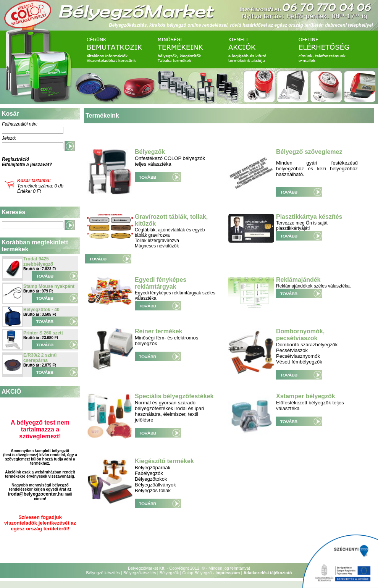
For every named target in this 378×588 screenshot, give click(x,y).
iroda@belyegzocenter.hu (36, 494)
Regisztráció (15, 159)
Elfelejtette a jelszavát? (27, 165)
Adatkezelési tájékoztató (267, 573)
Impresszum (228, 573)
